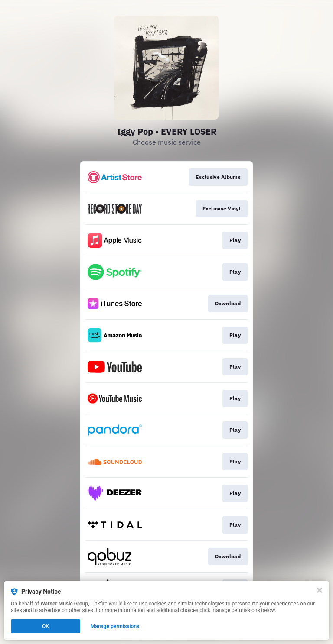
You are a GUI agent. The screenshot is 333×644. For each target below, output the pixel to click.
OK (46, 626)
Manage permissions (115, 626)
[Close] (320, 590)
